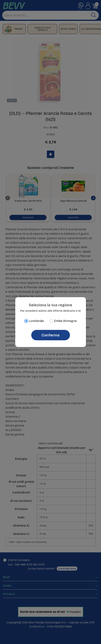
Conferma (50, 335)
